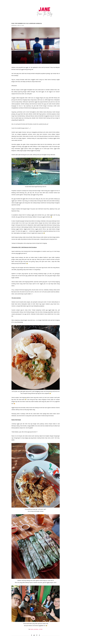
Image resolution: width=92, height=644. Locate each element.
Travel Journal (34, 629)
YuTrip (41, 629)
